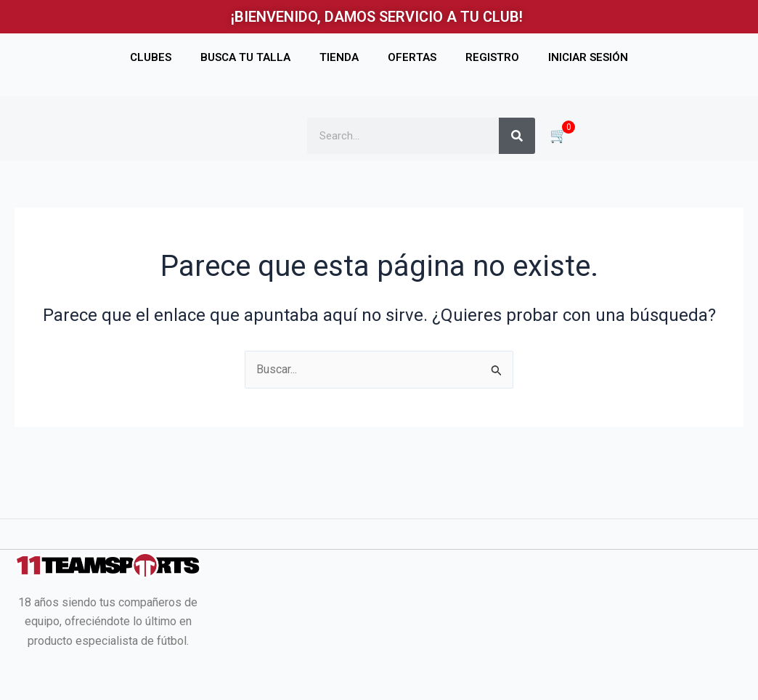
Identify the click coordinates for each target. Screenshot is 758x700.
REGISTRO (492, 57)
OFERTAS (412, 57)
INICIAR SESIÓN (588, 57)
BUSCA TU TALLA (245, 57)
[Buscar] (517, 136)
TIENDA (339, 57)
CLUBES (151, 57)
